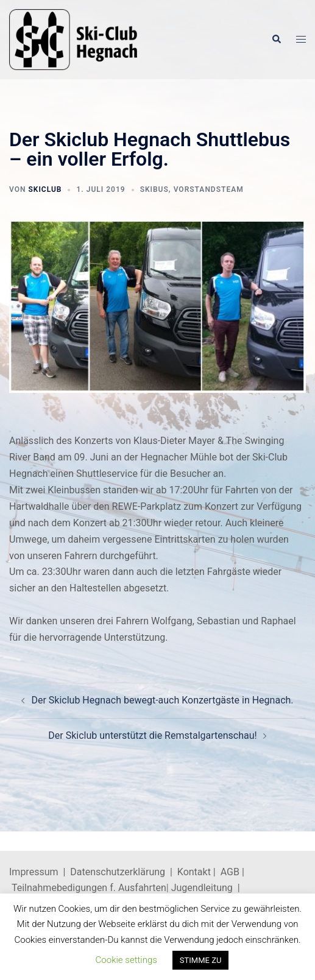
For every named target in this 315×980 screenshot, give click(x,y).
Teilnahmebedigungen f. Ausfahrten (89, 888)
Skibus (154, 189)
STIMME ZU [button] (201, 960)
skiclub (45, 189)
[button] (276, 40)
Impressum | (40, 872)
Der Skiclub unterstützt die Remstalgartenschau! (152, 735)
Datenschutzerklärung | (124, 872)
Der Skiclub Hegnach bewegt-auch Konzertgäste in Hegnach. (162, 700)
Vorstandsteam (209, 189)
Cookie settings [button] (126, 960)
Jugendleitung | (204, 888)
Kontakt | (196, 872)
